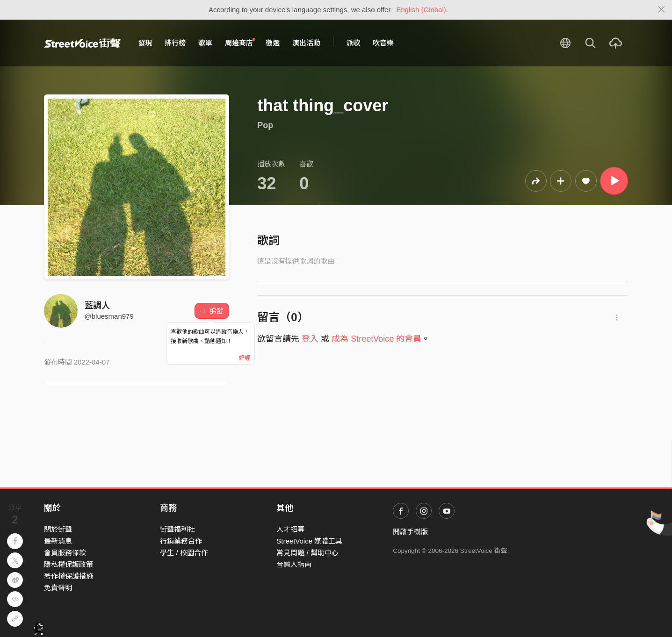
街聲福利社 (177, 529)
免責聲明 (58, 588)
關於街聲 (58, 529)
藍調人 (97, 306)
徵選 (273, 43)
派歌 (353, 43)
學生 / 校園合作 (184, 553)
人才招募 (290, 529)
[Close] (661, 10)
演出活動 (306, 43)
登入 (310, 339)
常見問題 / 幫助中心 (307, 553)
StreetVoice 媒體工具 (309, 541)
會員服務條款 (65, 553)
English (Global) (421, 10)
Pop (265, 125)
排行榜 (175, 43)
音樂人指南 (294, 564)
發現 (145, 43)
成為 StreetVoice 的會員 (376, 339)
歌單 (205, 43)
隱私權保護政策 (69, 564)
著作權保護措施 (69, 576)
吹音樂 (383, 43)
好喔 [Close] (245, 358)
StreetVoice (83, 43)
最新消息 (58, 541)
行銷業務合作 (181, 541)
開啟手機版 (410, 532)
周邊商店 (240, 43)
